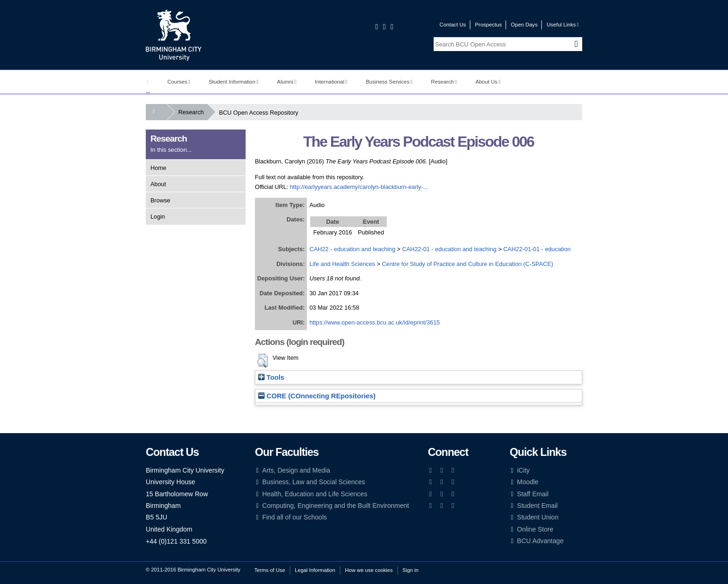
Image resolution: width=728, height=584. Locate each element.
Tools (271, 377)
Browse (160, 200)
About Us (488, 82)
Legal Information (315, 570)
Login (158, 217)
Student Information (234, 82)
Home (158, 168)
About (158, 184)
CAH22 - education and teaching (352, 249)
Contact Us (453, 25)
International (331, 82)
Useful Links (562, 25)
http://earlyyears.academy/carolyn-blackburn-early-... (359, 187)
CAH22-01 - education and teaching (449, 249)
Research (444, 82)
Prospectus (488, 25)
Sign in (410, 570)
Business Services (389, 82)
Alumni (287, 82)
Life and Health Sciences (342, 264)
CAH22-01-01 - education (537, 249)
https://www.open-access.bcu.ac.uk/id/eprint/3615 (374, 322)
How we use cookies (369, 570)
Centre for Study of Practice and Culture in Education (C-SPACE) (468, 264)
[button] (263, 361)
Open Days (524, 25)
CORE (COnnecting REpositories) (317, 396)
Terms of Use (270, 570)
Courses (179, 82)
